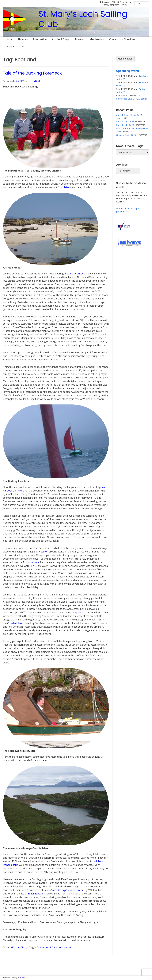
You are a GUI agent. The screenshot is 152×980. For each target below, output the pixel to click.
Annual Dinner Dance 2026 (129, 115)
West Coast (52, 947)
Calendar (11, 46)
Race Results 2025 (125, 125)
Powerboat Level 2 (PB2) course (132, 99)
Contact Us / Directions (122, 39)
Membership (97, 39)
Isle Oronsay (76, 274)
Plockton (43, 552)
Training (79, 39)
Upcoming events (128, 71)
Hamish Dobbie (35, 81)
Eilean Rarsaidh (36, 894)
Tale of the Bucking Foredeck (32, 73)
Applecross (81, 612)
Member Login (125, 59)
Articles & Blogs (61, 39)
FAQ (23, 46)
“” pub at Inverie (67, 890)
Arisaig (68, 187)
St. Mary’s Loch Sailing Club (83, 19)
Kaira (23, 978)
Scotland (41, 947)
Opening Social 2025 (126, 135)
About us (23, 39)
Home (9, 39)
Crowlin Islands (16, 623)
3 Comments (65, 947)
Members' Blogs (20, 947)
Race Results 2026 (125, 122)
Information (40, 39)
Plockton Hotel (31, 562)
